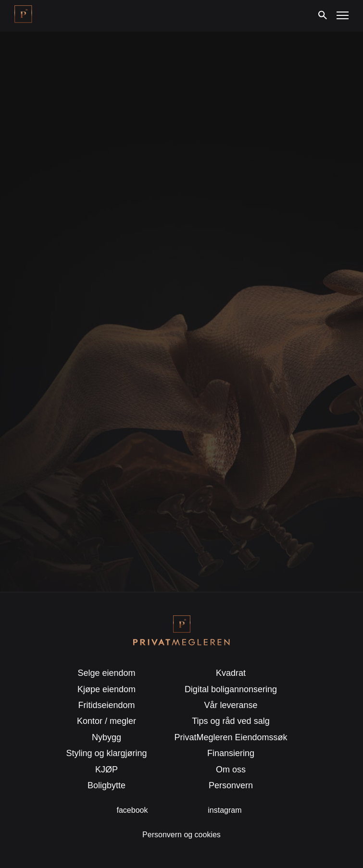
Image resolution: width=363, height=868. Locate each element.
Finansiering (231, 753)
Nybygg (106, 737)
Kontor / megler (106, 721)
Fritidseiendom (107, 705)
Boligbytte (106, 785)
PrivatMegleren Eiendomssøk (231, 737)
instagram (225, 810)
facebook (132, 810)
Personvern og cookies (181, 835)
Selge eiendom (106, 673)
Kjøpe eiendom (106, 689)
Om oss (231, 770)
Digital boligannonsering (231, 689)
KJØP (106, 770)
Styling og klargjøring (107, 753)
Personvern (231, 785)
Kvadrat (231, 673)
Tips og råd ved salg (231, 721)
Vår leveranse (231, 705)
